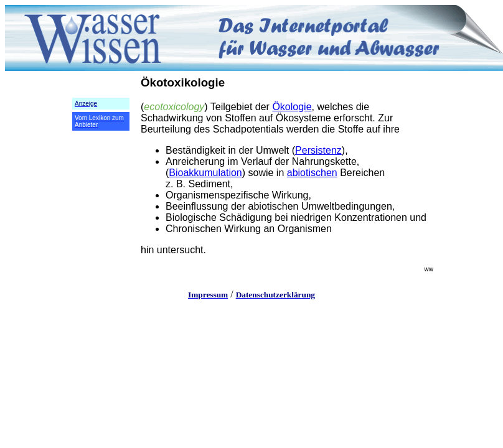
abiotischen (312, 173)
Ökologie (292, 107)
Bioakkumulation (205, 173)
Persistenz (318, 150)
